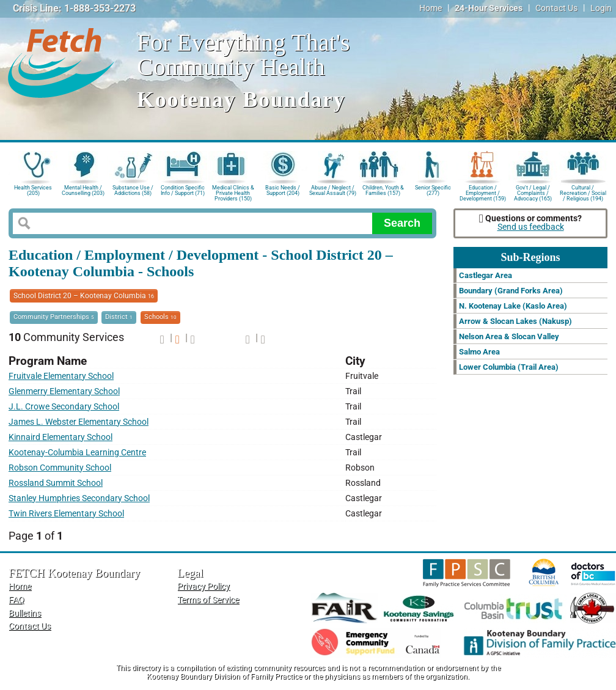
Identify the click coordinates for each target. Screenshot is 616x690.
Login (601, 8)
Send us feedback (531, 227)
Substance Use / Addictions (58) (133, 190)
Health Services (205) (33, 190)
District (119, 317)
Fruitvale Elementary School (61, 376)
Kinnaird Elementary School (61, 437)
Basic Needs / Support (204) (283, 190)
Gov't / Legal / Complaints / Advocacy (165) (533, 192)
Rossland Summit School (56, 483)
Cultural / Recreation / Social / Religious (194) (583, 192)
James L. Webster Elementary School (79, 422)
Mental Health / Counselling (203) (83, 190)
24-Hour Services (489, 8)
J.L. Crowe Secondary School (64, 407)
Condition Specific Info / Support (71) (183, 190)
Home (431, 8)
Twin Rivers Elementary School (66, 514)
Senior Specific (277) (433, 190)
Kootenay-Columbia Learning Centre (77, 453)
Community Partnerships (54, 317)
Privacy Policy (204, 586)
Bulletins (25, 613)
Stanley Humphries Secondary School (79, 498)
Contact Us (556, 8)
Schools (160, 317)
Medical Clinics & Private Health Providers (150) (233, 192)
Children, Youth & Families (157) (383, 190)
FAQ (16, 600)
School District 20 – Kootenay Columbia (84, 296)
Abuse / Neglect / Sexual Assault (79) (333, 190)
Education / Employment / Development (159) (483, 192)
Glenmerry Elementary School (64, 391)
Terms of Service (208, 600)
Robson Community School (60, 468)
